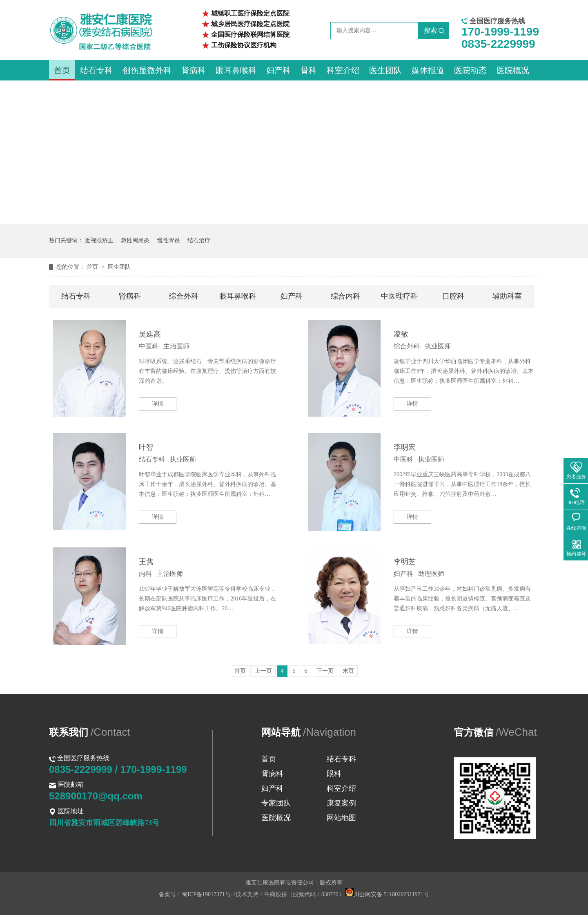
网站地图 (341, 818)
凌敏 (401, 334)
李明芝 (405, 562)
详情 (158, 404)
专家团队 (276, 803)
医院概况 (513, 70)
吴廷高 (150, 334)
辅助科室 (507, 296)
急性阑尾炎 (135, 240)
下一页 (325, 671)
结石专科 (96, 70)
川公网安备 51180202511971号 (387, 894)
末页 (348, 671)
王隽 (146, 562)
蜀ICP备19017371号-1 (208, 894)
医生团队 (385, 70)
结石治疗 (199, 240)
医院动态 (470, 70)
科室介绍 (343, 70)
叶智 (146, 447)
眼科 (334, 774)
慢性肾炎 (169, 240)
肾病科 (194, 70)
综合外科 (184, 296)
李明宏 (405, 447)
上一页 (263, 671)
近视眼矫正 (99, 240)
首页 (62, 70)
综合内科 (345, 296)
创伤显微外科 (147, 70)
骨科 (309, 70)
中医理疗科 (399, 296)
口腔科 (453, 296)
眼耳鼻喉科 (236, 70)
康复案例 (341, 803)
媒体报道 (428, 70)
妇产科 (278, 70)
